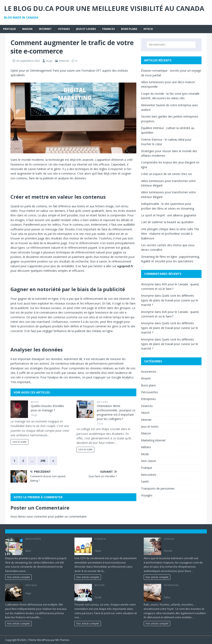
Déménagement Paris (45, 71)
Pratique (9, 29)
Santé (145, 481)
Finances (108, 29)
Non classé (148, 461)
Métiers (103, 402)
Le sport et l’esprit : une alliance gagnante (169, 215)
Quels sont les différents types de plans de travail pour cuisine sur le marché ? (170, 300)
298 (43, 461)
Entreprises (148, 399)
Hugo (49, 61)
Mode (35, 402)
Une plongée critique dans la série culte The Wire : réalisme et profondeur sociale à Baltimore (170, 234)
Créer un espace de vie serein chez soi (166, 174)
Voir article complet (18, 577)
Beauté (146, 378)
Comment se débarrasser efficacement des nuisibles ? (182, 591)
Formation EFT (91, 71)
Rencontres (149, 475)
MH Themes (62, 640)
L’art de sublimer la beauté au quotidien (167, 222)
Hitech (148, 29)
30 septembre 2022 (28, 61)
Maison (27, 29)
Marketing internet (153, 440)
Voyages (64, 29)
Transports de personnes (158, 488)
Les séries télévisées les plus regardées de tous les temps (44, 544)
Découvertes (150, 392)
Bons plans (129, 29)
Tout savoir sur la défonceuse (44, 589)
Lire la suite (20, 442)
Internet (45, 29)
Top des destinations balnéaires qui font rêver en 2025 (184, 544)
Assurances (149, 372)
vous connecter (37, 516)
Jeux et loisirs (86, 29)
